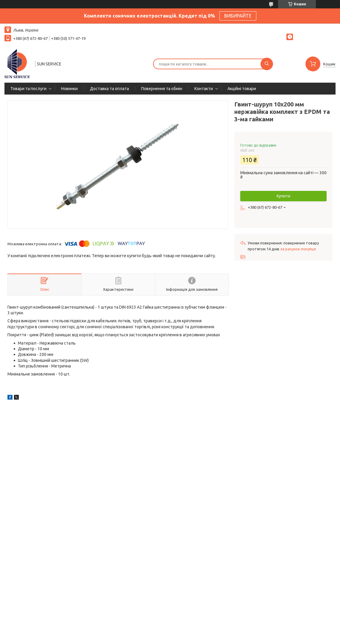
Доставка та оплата (109, 89)
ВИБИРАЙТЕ (238, 16)
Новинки (69, 89)
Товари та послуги (28, 89)
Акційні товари (242, 89)
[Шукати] (267, 64)
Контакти (204, 89)
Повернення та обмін (162, 89)
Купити (283, 196)
